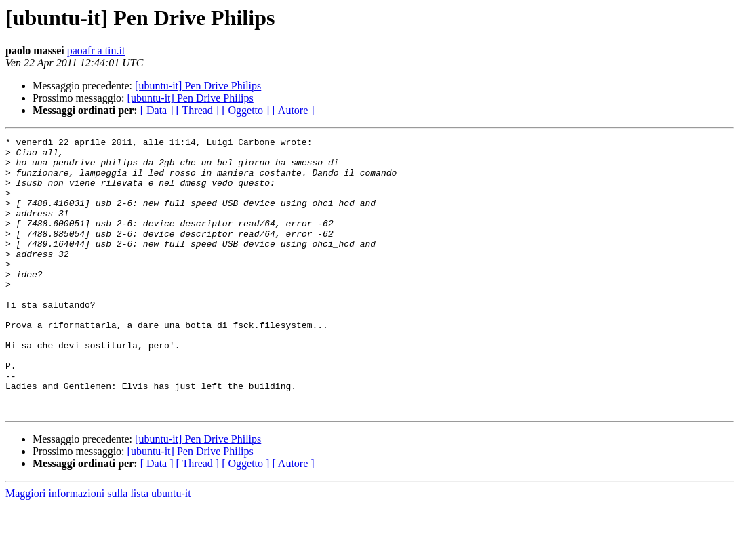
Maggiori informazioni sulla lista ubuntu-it (98, 548)
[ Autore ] (293, 110)
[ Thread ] (198, 110)
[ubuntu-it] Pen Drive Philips (198, 86)
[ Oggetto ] (245, 110)
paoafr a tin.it (96, 51)
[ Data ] (157, 110)
